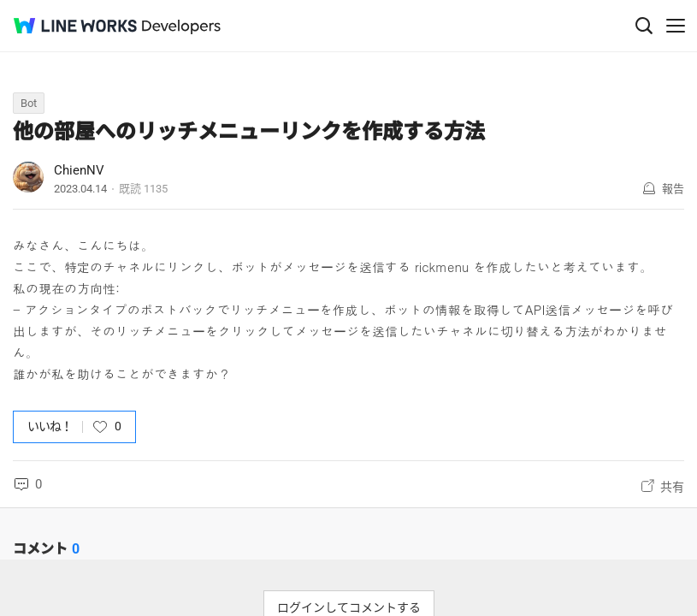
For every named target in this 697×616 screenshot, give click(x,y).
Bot (29, 103)
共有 (672, 487)
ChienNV (79, 170)
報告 (673, 189)
